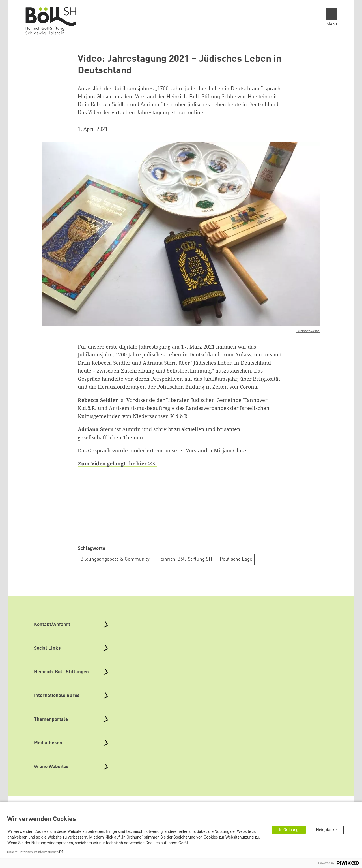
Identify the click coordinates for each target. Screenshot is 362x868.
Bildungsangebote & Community (115, 559)
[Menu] (332, 14)
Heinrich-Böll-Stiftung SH (185, 559)
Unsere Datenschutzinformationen (33, 852)
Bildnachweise (308, 331)
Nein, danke (326, 830)
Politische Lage (236, 559)
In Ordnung (289, 830)
